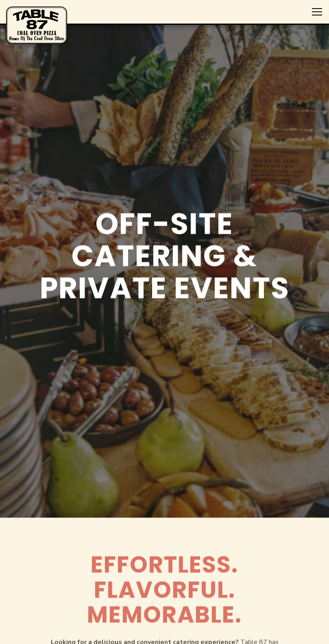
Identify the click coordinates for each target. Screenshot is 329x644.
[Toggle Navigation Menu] (317, 12)
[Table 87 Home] (37, 25)
